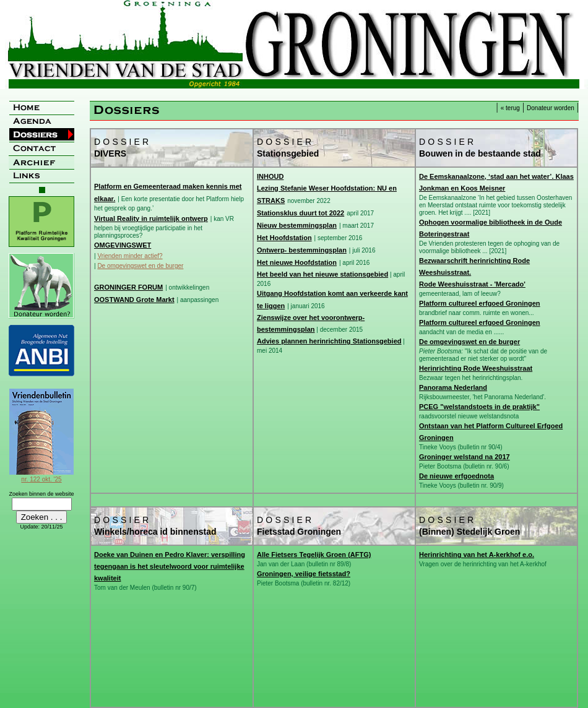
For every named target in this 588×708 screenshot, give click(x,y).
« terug (510, 108)
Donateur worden (551, 108)
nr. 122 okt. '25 (41, 476)
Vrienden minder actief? (130, 256)
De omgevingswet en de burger (140, 266)
